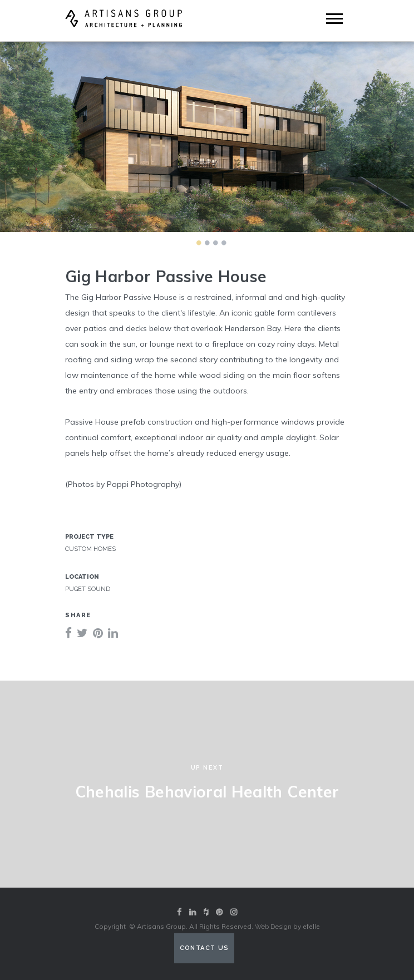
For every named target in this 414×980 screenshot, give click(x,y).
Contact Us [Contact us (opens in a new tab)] (204, 948)
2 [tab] (207, 243)
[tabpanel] (207, 137)
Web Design (273, 927)
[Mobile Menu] (334, 19)
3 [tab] (215, 243)
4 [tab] (224, 243)
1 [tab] (199, 243)
